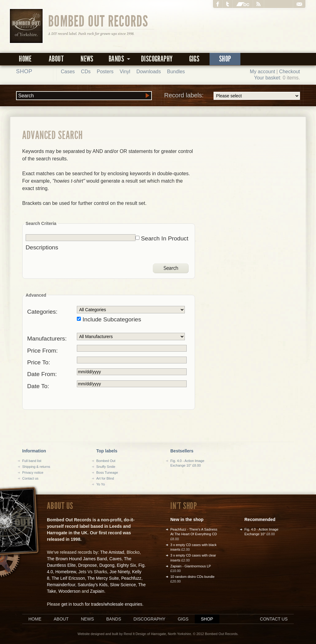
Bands (114, 619)
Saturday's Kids (93, 585)
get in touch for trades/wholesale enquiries (102, 604)
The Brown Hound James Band (77, 559)
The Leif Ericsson (68, 578)
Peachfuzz (131, 578)
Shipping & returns (36, 467)
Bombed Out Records (98, 21)
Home (25, 59)
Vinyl (125, 72)
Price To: (39, 362)
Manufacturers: (47, 339)
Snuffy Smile (106, 467)
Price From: (42, 351)
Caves (115, 559)
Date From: (42, 374)
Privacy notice (33, 472)
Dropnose (87, 565)
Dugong (107, 565)
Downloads (149, 72)
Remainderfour (61, 585)
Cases (68, 72)
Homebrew (66, 572)
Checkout (289, 72)
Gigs (194, 59)
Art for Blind (105, 478)
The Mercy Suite (103, 578)
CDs (86, 72)
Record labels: (232, 96)
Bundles (176, 72)
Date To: (38, 386)
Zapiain (97, 591)
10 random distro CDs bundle (192, 577)
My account (263, 72)
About (56, 59)
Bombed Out (106, 461)
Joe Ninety (120, 572)
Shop (225, 59)
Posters (105, 72)
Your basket (267, 78)
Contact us (30, 478)
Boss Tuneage (107, 472)
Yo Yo (101, 484)
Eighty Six (126, 565)
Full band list (32, 461)
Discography (157, 59)
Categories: (42, 312)
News (87, 59)
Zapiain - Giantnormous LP (191, 566)
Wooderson (69, 591)
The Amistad (112, 552)
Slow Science (123, 585)
